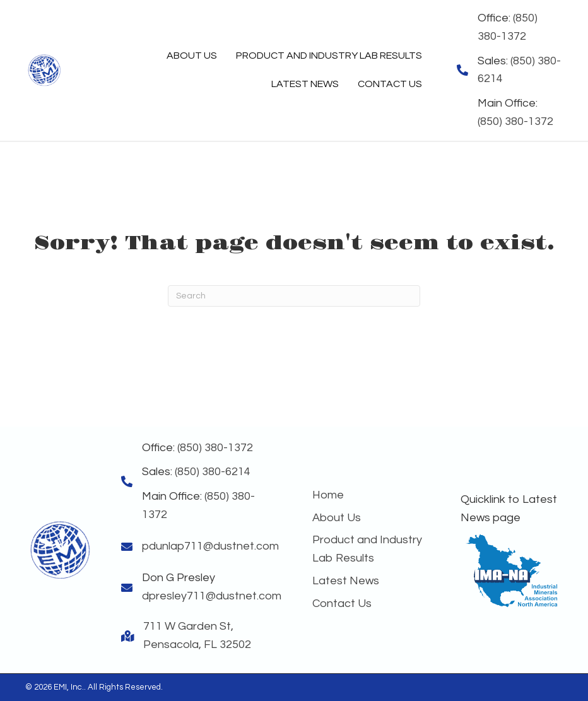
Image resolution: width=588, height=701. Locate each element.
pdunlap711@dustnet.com (210, 546)
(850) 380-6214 (213, 472)
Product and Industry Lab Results (367, 549)
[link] (192, 56)
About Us (337, 518)
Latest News (346, 581)
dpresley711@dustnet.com (212, 596)
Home (328, 495)
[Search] (294, 296)
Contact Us (342, 604)
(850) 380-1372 (515, 121)
